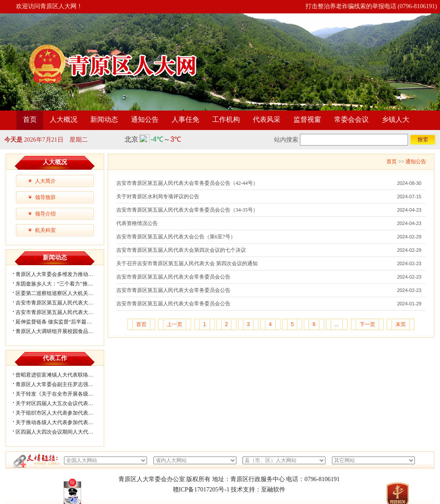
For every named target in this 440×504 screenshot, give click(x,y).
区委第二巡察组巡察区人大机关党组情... (62, 293)
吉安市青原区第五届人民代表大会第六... (62, 303)
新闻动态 (104, 119)
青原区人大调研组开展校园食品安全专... (62, 331)
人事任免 (185, 119)
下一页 (367, 324)
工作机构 (226, 119)
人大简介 (45, 181)
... (337, 324)
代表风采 (267, 119)
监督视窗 (307, 119)
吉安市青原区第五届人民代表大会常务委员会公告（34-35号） (187, 210)
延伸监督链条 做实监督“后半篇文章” (57, 322)
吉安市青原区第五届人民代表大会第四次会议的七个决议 (181, 250)
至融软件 (273, 490)
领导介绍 (45, 214)
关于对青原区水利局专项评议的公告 (158, 197)
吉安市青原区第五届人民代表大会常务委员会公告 (173, 277)
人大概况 (64, 119)
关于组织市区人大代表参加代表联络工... (62, 413)
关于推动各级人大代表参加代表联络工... (62, 422)
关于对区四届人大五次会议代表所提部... (62, 403)
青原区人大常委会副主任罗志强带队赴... (62, 384)
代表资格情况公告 (137, 223)
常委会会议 (351, 119)
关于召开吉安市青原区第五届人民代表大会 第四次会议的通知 (187, 263)
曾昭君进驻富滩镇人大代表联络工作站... (62, 375)
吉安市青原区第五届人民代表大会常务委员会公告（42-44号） (187, 183)
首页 (30, 119)
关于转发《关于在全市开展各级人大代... (62, 394)
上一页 (175, 324)
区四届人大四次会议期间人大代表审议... (62, 432)
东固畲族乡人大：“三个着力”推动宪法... (61, 284)
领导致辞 (45, 197)
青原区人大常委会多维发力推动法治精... (62, 274)
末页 (401, 324)
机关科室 (45, 230)
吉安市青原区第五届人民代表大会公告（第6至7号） (176, 237)
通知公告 (145, 119)
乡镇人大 (395, 119)
